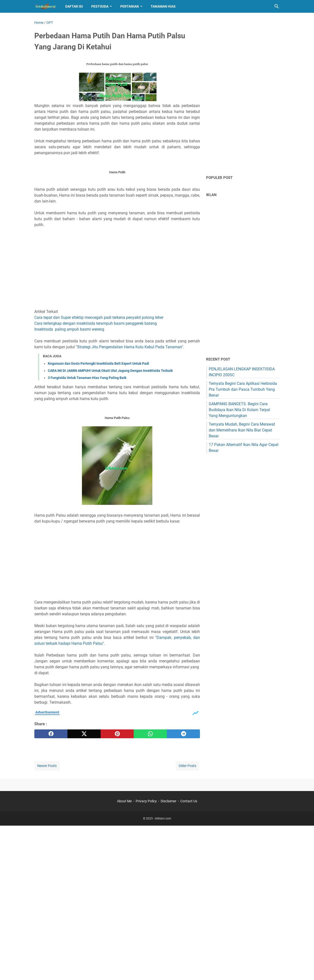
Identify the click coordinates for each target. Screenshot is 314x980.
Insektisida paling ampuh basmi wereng (69, 329)
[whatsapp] (150, 734)
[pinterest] (117, 734)
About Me (124, 801)
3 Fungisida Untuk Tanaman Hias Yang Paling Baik (87, 378)
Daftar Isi (74, 6)
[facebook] (51, 734)
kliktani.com (163, 819)
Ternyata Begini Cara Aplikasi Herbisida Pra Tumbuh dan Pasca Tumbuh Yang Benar (243, 389)
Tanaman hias (163, 6)
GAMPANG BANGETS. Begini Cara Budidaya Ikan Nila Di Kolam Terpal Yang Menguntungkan (239, 410)
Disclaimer (169, 801)
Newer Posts (47, 766)
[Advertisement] (117, 265)
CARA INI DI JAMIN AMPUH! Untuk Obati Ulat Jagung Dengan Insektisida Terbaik (110, 371)
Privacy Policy (146, 801)
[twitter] (84, 734)
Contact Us (189, 801)
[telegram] (183, 734)
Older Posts (187, 766)
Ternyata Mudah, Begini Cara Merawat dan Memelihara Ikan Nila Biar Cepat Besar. (242, 430)
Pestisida (100, 6)
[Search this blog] (277, 6)
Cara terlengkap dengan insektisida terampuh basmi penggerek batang (96, 323)
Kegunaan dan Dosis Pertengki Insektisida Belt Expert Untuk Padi (98, 363)
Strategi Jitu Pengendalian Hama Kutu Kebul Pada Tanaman (129, 347)
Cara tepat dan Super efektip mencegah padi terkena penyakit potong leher (99, 317)
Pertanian (130, 6)
